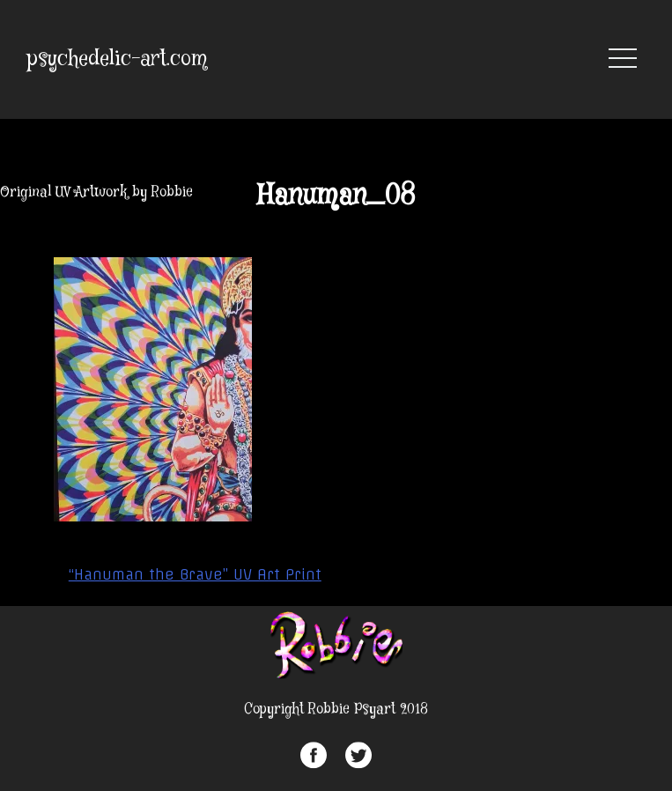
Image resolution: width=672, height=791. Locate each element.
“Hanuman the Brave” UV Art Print (195, 574)
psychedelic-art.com (117, 59)
